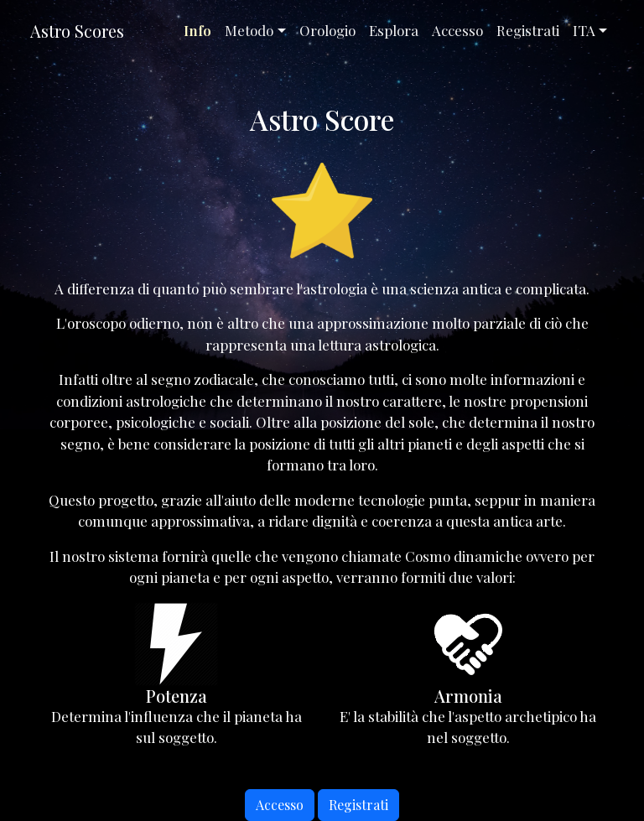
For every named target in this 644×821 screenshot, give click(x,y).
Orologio (327, 30)
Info (197, 30)
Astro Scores (77, 31)
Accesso (457, 30)
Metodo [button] (249, 30)
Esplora (394, 30)
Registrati (528, 30)
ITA (584, 30)
